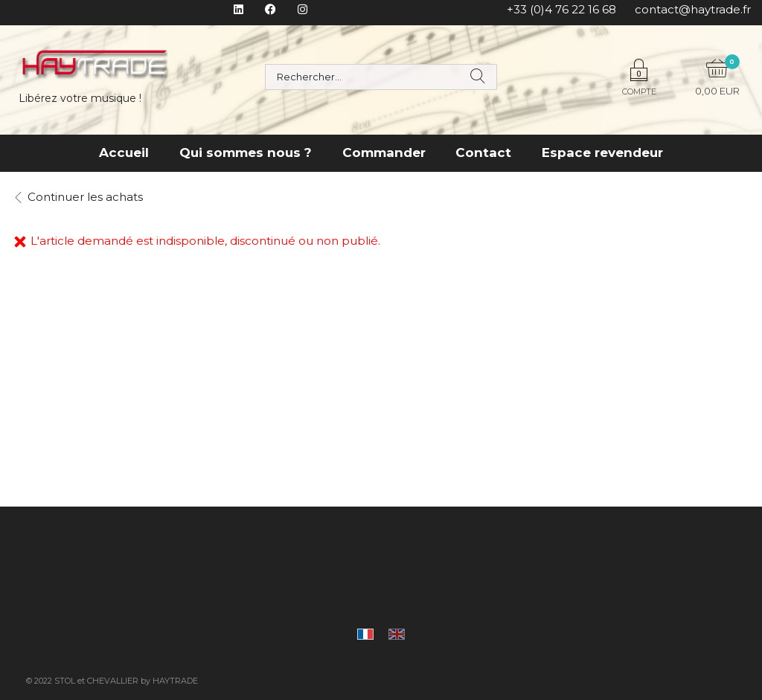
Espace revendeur (602, 152)
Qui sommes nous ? (246, 152)
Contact (483, 152)
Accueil (124, 152)
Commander (384, 152)
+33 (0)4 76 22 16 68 (561, 9)
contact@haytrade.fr (693, 9)
